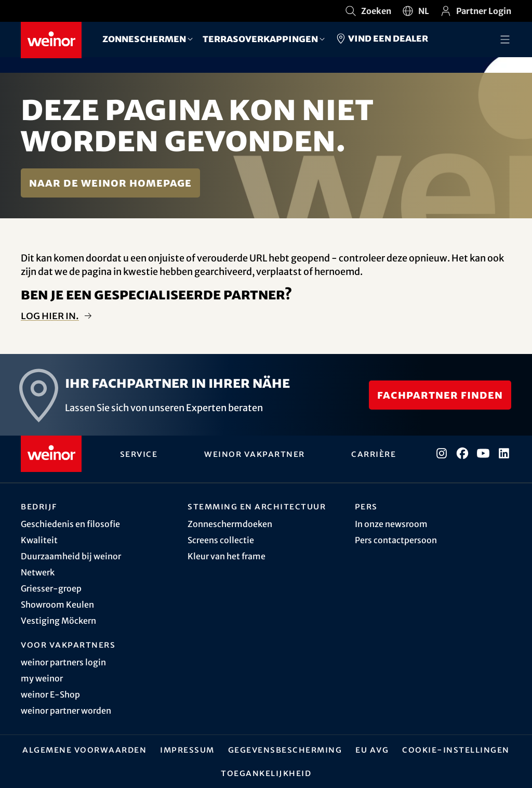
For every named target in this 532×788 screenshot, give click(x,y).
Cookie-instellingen (456, 750)
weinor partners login (63, 662)
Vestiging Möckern (58, 621)
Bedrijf (39, 506)
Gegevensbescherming (285, 750)
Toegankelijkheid (266, 773)
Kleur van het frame (227, 556)
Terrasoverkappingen (260, 39)
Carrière (374, 454)
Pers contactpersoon (396, 540)
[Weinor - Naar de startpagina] (51, 40)
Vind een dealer (381, 38)
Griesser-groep (51, 588)
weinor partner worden (66, 711)
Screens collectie (221, 540)
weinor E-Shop (50, 694)
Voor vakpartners (68, 645)
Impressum (187, 750)
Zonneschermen (144, 39)
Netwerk (38, 572)
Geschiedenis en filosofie (70, 524)
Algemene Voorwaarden (84, 750)
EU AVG (372, 750)
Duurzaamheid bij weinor (71, 556)
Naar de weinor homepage (110, 183)
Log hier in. (50, 316)
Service (139, 454)
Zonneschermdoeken (230, 524)
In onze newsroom (391, 524)
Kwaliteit (39, 540)
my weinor (42, 678)
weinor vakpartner (255, 454)
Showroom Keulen (57, 605)
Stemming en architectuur (257, 506)
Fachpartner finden (440, 395)
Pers (366, 506)
